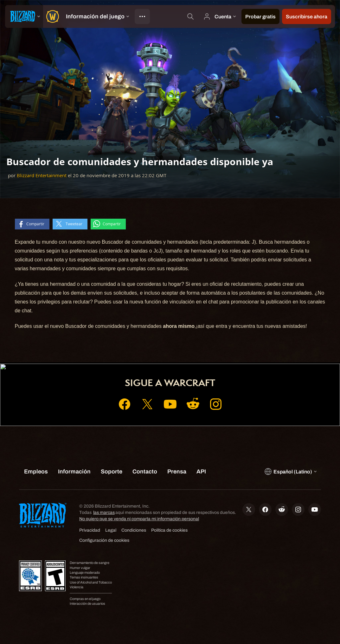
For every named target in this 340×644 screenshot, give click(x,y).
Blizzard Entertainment (42, 175)
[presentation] (24, 16)
